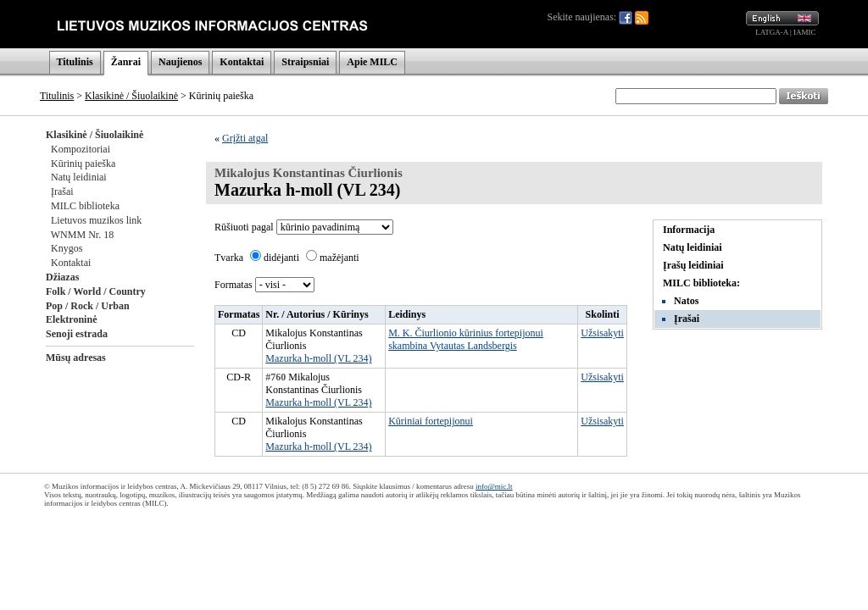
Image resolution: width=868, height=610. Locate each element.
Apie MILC (372, 62)
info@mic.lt (494, 486)
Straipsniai (305, 62)
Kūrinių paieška (83, 164)
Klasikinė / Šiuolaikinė (131, 96)
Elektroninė (71, 319)
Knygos (67, 248)
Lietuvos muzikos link (96, 220)
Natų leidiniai (79, 177)
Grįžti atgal (245, 138)
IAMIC (805, 32)
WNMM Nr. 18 (82, 235)
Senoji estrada (77, 334)
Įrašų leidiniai (693, 265)
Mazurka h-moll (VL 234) (318, 358)
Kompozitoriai (81, 149)
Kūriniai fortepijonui (431, 421)
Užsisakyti (602, 333)
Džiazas (62, 277)
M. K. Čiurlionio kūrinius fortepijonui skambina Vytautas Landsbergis (466, 339)
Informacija (689, 230)
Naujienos (180, 62)
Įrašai (62, 191)
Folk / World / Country (96, 291)
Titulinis (75, 62)
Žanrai (126, 62)
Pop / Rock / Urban (88, 306)
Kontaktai (242, 62)
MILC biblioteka (85, 206)
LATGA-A (772, 32)
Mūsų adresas (76, 358)
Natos (686, 301)
